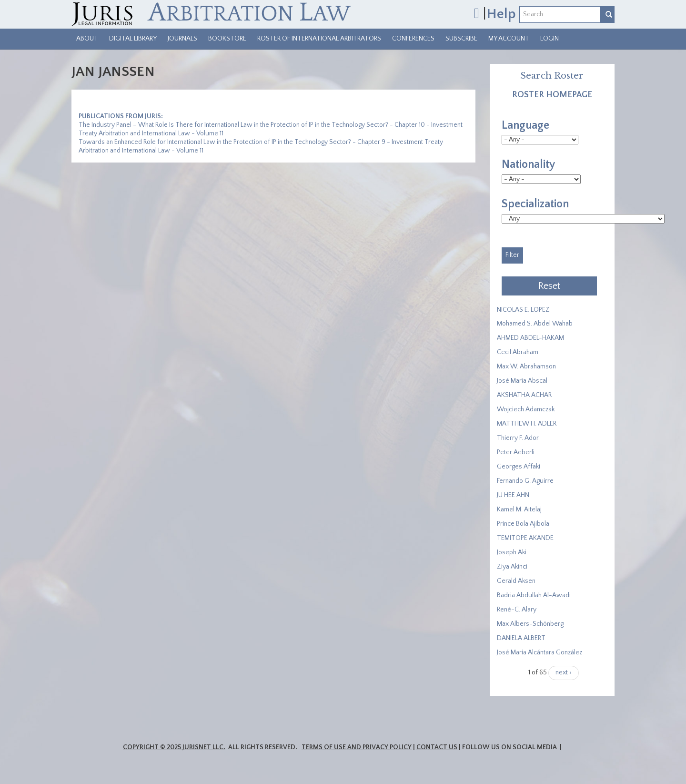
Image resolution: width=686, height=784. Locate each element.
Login (550, 39)
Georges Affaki (519, 467)
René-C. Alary (517, 610)
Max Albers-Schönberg (530, 624)
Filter (512, 255)
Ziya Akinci (512, 567)
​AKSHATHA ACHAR (524, 395)
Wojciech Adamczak (526, 409)
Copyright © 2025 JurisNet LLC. (174, 747)
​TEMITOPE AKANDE (525, 538)
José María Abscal (522, 381)
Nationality (528, 164)
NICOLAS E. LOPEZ (523, 310)
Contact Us (437, 747)
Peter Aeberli (516, 452)
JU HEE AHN (513, 495)
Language (525, 125)
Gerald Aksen (516, 581)
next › (564, 672)
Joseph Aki (512, 552)
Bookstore (227, 39)
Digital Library (133, 39)
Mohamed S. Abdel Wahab (535, 324)
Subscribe (461, 39)
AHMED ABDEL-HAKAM (530, 338)
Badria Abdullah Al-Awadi (534, 595)
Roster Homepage (552, 95)
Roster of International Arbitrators (319, 39)
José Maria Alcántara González (540, 652)
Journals (182, 39)
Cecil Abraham (518, 352)
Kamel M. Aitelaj (519, 509)
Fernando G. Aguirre (525, 481)
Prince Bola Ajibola (523, 524)
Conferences (413, 39)
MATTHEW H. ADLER (527, 424)
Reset (549, 286)
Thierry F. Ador (518, 438)
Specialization (535, 204)
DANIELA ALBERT (521, 638)
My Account (509, 39)
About (87, 39)
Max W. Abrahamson (526, 367)
